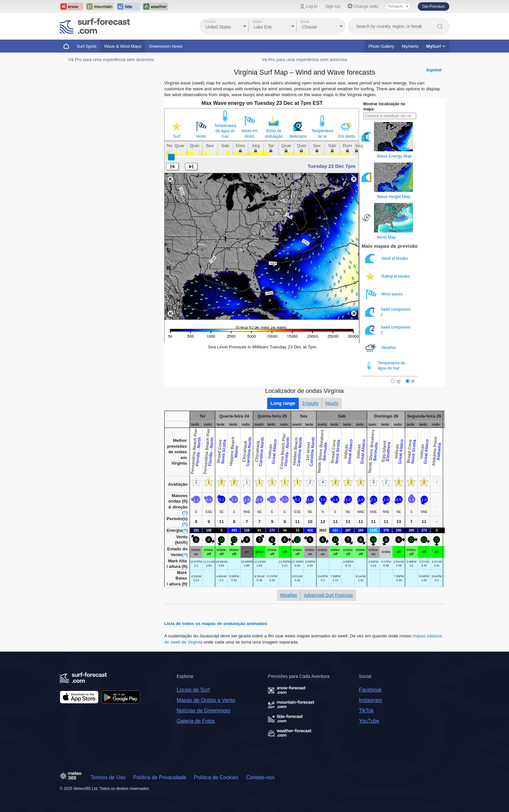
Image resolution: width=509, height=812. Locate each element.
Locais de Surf (193, 690)
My (436, 46)
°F (413, 382)
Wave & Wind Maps (123, 46)
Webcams (298, 136)
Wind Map (386, 237)
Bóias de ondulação (274, 133)
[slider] (171, 157)
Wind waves (384, 294)
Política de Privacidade (160, 777)
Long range (283, 403)
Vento (201, 136)
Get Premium (434, 6)
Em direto (347, 136)
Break (305, 22)
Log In (312, 6)
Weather (381, 348)
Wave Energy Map (394, 156)
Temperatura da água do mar (225, 131)
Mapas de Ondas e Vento (206, 700)
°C (398, 382)
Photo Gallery (381, 46)
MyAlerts (410, 46)
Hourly (332, 403)
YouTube (369, 721)
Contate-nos (260, 777)
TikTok (366, 711)
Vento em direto (249, 133)
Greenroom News (166, 46)
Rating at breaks (388, 276)
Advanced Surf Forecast (328, 595)
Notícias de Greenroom (203, 711)
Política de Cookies (216, 777)
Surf (177, 136)
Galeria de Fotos (196, 721)
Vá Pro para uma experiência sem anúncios (111, 60)
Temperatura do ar (322, 133)
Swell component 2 (388, 330)
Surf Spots (87, 46)
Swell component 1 (388, 312)
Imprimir (434, 70)
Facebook (370, 690)
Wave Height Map (394, 197)
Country (210, 22)
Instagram (371, 700)
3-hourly (310, 403)
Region (258, 22)
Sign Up (333, 6)
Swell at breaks (387, 259)
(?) (185, 512)
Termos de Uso (108, 777)
